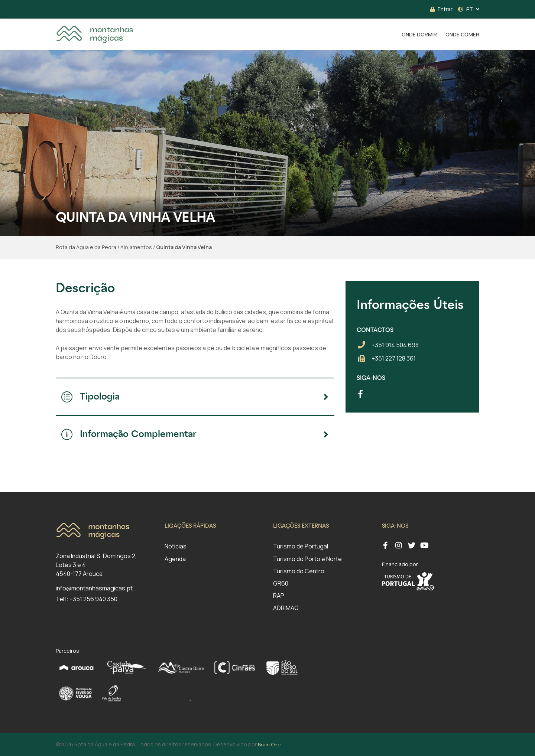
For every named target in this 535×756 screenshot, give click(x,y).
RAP (279, 596)
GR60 (281, 583)
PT (466, 9)
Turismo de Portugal (301, 546)
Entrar (441, 9)
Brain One (269, 744)
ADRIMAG (286, 608)
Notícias (176, 546)
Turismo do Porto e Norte (307, 559)
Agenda (175, 559)
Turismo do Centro (299, 571)
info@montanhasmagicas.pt (94, 588)
